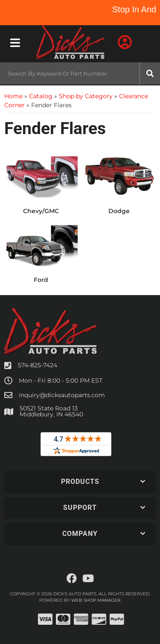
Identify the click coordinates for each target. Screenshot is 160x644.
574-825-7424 (38, 365)
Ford (41, 280)
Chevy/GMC (41, 211)
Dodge (119, 211)
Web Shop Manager (96, 600)
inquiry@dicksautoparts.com (62, 395)
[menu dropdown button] (15, 43)
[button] (80, 73)
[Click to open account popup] (125, 43)
